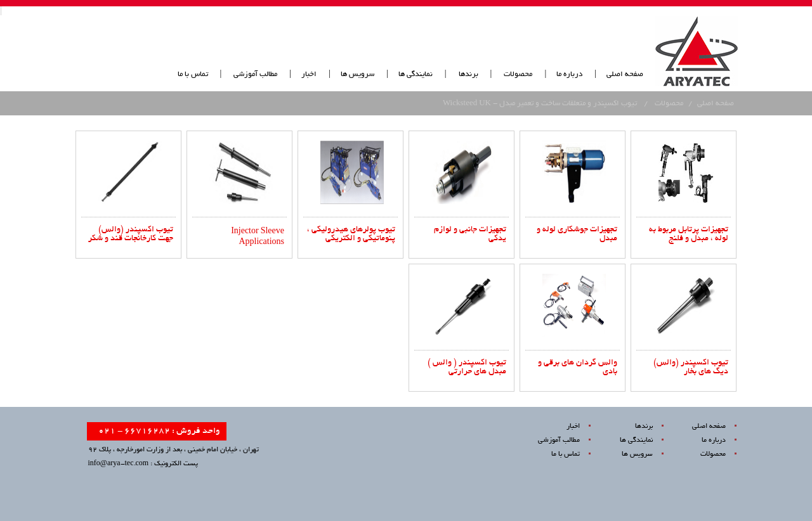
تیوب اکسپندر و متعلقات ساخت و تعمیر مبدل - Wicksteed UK (540, 104)
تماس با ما (193, 74)
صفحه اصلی (625, 74)
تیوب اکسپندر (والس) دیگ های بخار (691, 368)
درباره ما (569, 74)
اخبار (309, 74)
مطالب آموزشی (254, 74)
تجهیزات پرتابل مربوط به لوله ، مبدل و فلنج (689, 235)
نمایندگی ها (416, 74)
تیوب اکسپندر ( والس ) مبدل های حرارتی (467, 368)
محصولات (518, 74)
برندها (468, 74)
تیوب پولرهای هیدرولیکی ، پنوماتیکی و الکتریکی (351, 235)
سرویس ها (357, 74)
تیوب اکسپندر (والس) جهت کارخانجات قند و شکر (131, 235)
